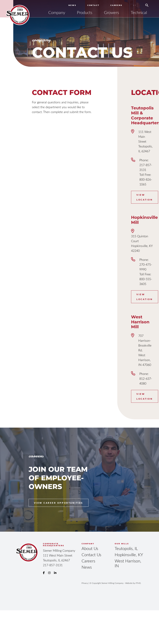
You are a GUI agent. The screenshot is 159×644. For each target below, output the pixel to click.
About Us (90, 548)
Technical (139, 12)
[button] (147, 4)
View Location (145, 197)
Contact (93, 5)
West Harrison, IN (128, 563)
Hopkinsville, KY (129, 555)
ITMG (138, 583)
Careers (116, 5)
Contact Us (91, 555)
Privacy (85, 583)
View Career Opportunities (59, 503)
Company (57, 12)
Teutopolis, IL (126, 548)
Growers (111, 12)
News (72, 5)
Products (85, 12)
